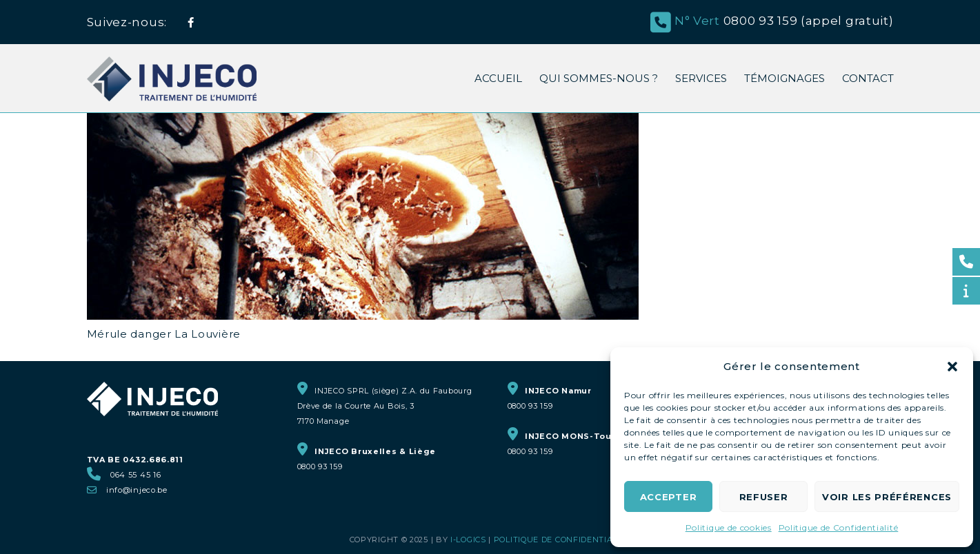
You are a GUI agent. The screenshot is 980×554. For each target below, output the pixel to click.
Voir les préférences (887, 497)
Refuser (764, 497)
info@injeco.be (137, 490)
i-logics (468, 540)
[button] (952, 367)
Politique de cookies (729, 527)
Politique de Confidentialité (839, 527)
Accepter (669, 497)
